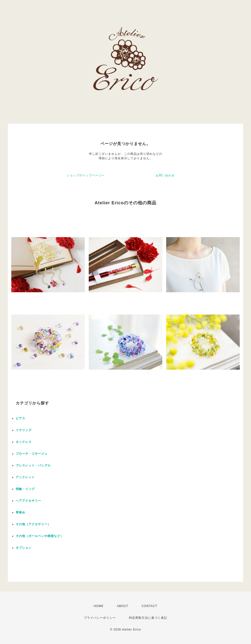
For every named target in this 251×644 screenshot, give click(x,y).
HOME (99, 606)
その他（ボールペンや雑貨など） (40, 536)
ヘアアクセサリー (28, 501)
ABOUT (123, 606)
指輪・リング (25, 489)
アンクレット (25, 477)
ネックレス (24, 442)
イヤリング (24, 430)
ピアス (20, 418)
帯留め (20, 512)
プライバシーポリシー (100, 618)
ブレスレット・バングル (33, 465)
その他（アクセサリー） (33, 524)
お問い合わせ (165, 175)
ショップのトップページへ (86, 175)
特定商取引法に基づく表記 (148, 618)
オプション (24, 548)
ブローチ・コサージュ (32, 454)
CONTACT (149, 606)
